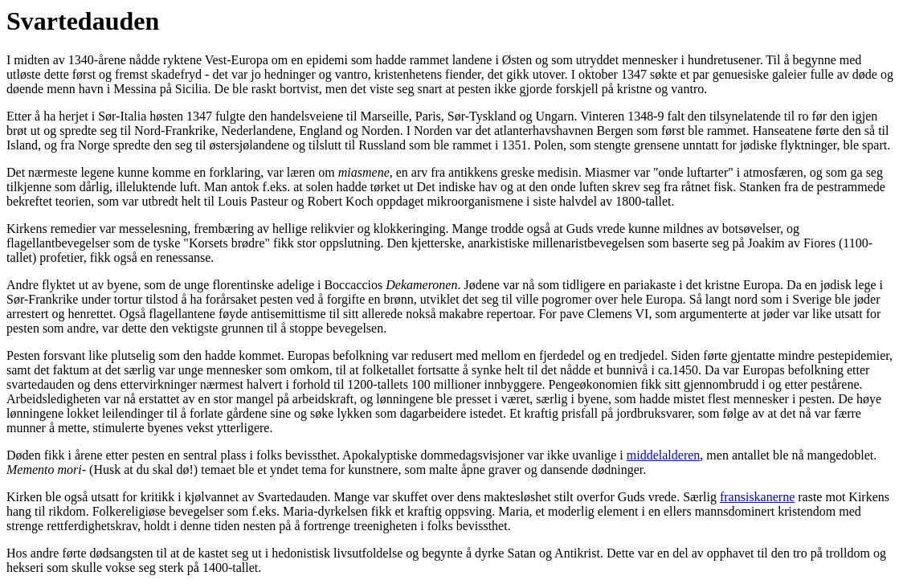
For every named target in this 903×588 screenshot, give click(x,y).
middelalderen (664, 455)
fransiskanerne (757, 497)
